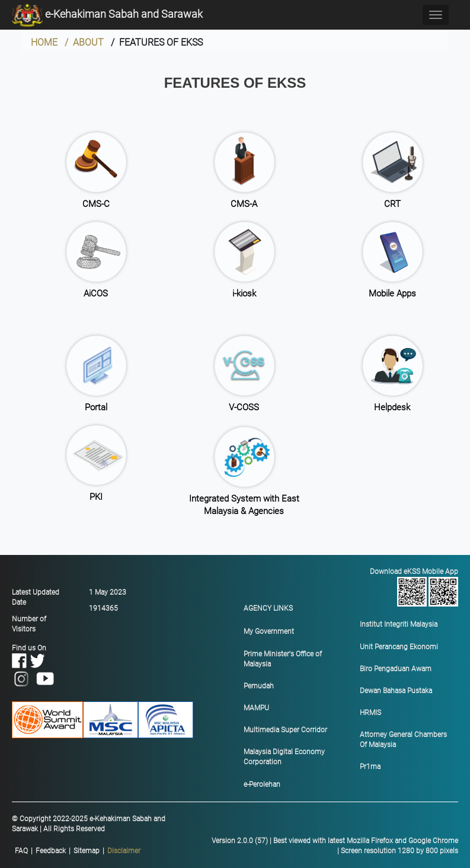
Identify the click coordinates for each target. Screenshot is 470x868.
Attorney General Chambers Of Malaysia (403, 740)
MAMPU (256, 708)
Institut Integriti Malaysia (399, 624)
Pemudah (259, 686)
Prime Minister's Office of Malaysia (283, 659)
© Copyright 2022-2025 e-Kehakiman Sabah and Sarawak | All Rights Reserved (89, 824)
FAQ (21, 851)
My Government (269, 631)
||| (78, 851)
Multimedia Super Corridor (285, 730)
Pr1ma (370, 767)
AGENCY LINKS (268, 608)
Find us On (33, 663)
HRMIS (370, 713)
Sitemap (87, 851)
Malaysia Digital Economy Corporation (284, 757)
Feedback (51, 851)
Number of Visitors (29, 624)
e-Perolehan (262, 784)
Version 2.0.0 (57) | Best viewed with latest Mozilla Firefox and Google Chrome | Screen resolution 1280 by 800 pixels (335, 846)
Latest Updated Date (36, 597)
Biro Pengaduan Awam (396, 669)
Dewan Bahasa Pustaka (396, 691)
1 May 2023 (108, 592)
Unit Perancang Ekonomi (399, 647)
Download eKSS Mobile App (412, 587)
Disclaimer (124, 851)
